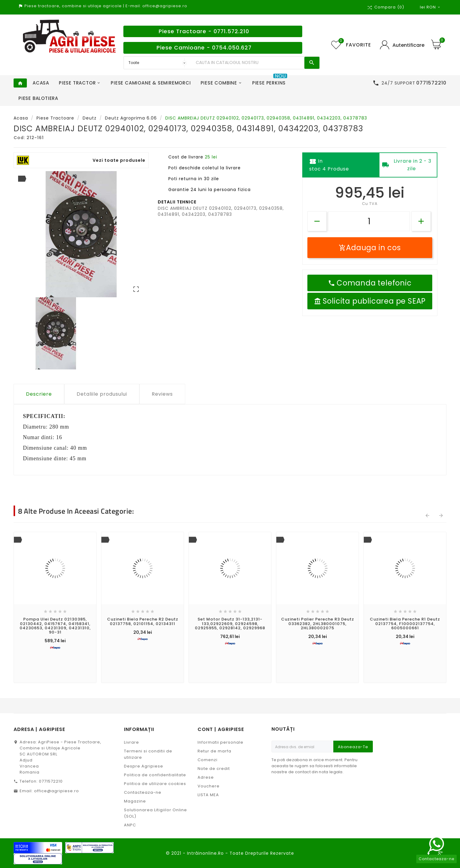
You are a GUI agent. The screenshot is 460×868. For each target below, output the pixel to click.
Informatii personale (220, 742)
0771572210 (51, 781)
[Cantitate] (369, 221)
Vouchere (209, 786)
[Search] (249, 63)
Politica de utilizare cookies (155, 784)
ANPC (130, 825)
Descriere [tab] (39, 394)
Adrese (206, 777)
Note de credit (214, 769)
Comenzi (208, 760)
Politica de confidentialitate (155, 775)
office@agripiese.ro (57, 791)
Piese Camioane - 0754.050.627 (204, 48)
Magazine (135, 801)
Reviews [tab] (162, 394)
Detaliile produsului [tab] (102, 394)
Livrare (132, 742)
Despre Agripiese (144, 766)
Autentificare (408, 45)
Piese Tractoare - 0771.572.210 (204, 31)
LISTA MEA (208, 795)
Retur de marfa (214, 751)
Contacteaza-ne (143, 792)
